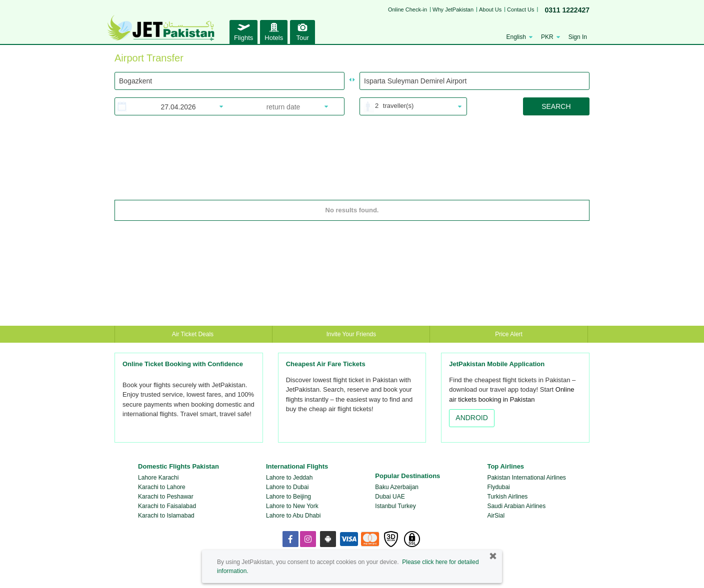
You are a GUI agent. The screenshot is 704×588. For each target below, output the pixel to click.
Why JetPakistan (453, 9)
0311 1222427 (567, 10)
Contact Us (520, 9)
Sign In (578, 37)
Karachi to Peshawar (166, 497)
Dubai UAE (390, 497)
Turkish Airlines (507, 497)
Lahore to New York (292, 506)
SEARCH (556, 106)
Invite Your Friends (351, 334)
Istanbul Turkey (395, 506)
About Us (490, 9)
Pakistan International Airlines (526, 478)
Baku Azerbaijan (397, 487)
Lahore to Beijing (288, 497)
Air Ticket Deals (194, 334)
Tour (302, 31)
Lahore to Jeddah (289, 478)
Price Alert (509, 334)
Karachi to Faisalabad (167, 506)
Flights (243, 31)
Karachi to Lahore (162, 487)
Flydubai (498, 487)
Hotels (274, 31)
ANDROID (472, 418)
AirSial (496, 516)
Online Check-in (407, 9)
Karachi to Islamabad (166, 516)
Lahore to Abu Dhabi (293, 516)
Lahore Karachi (158, 478)
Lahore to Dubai (287, 487)
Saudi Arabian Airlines (516, 506)
